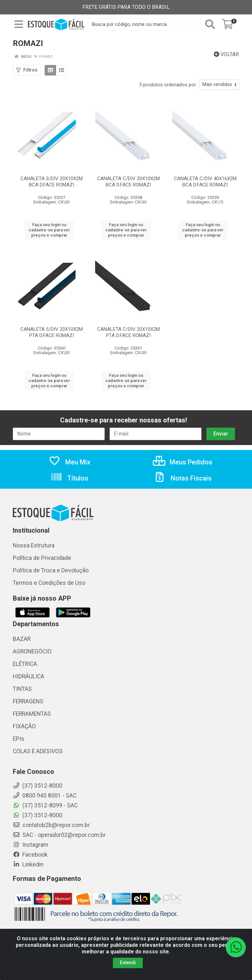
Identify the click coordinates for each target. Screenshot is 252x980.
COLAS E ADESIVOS (38, 751)
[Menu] (19, 24)
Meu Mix (69, 462)
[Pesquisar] (210, 24)
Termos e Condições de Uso (49, 583)
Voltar (226, 54)
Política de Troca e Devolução (51, 570)
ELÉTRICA (25, 664)
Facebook (30, 855)
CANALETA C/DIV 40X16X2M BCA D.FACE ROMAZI (205, 182)
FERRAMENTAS (32, 714)
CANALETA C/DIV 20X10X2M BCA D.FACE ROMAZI (128, 182)
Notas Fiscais (183, 478)
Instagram (31, 845)
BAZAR (22, 639)
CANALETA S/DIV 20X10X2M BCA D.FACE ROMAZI (52, 182)
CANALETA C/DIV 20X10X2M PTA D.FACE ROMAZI (128, 332)
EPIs (19, 739)
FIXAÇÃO (24, 726)
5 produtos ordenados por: (168, 85)
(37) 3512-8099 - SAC (45, 805)
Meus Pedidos (183, 462)
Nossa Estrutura (34, 545)
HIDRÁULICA (29, 676)
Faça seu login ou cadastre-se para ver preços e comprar (49, 230)
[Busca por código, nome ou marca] (144, 24)
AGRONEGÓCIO (32, 651)
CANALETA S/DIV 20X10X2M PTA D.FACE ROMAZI (52, 332)
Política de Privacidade (42, 558)
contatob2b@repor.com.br (51, 825)
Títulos (69, 478)
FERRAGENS (28, 701)
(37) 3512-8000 (38, 815)
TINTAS (22, 689)
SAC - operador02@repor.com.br (59, 835)
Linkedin (28, 864)
